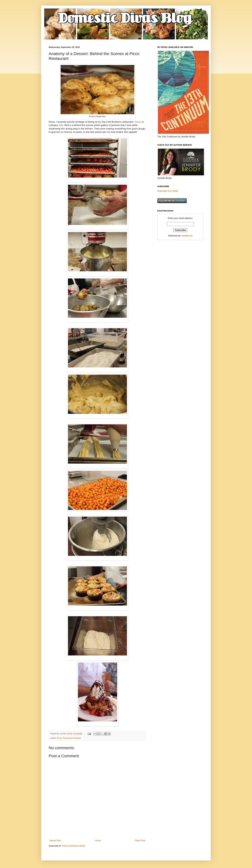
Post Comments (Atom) (74, 846)
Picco (137, 122)
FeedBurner (187, 236)
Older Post (140, 841)
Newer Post (55, 841)
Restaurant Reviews (72, 738)
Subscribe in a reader (168, 191)
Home (98, 841)
